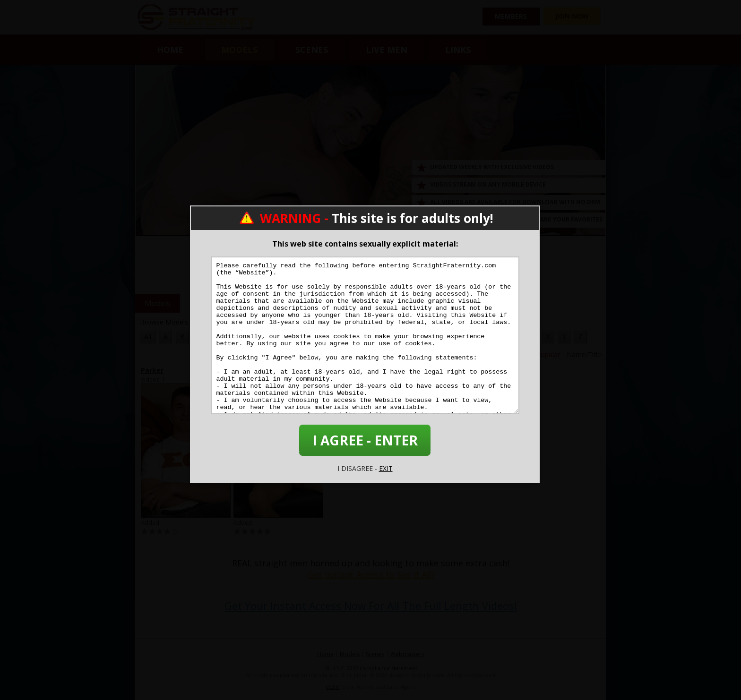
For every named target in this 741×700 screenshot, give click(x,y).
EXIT (386, 468)
